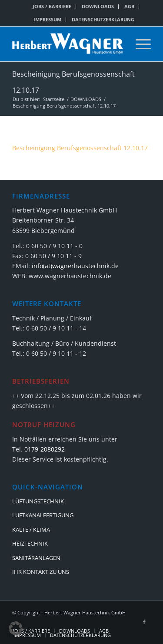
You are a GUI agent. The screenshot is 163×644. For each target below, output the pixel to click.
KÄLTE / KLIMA (31, 529)
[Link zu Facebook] (144, 622)
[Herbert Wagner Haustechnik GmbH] (68, 44)
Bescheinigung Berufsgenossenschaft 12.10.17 (80, 148)
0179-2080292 (45, 449)
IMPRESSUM (47, 19)
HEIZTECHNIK (30, 543)
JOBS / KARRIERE (52, 6)
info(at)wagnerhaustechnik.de (75, 266)
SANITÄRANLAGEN (36, 558)
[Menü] (139, 44)
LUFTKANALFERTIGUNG (43, 515)
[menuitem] (52, 7)
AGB (129, 6)
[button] (16, 628)
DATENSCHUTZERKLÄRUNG (103, 19)
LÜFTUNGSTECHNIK (38, 501)
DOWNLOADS (98, 6)
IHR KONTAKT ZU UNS (41, 572)
